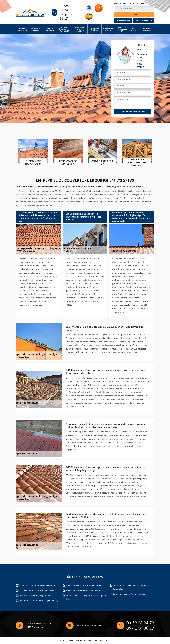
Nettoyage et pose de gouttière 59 (80, 29)
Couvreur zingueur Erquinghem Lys (129, 594)
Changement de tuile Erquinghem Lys (83, 590)
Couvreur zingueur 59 (50, 29)
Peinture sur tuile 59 (134, 29)
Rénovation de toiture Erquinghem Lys (84, 585)
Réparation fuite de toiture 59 (122, 29)
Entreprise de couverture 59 (23, 29)
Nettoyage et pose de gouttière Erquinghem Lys (86, 597)
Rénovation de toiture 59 (108, 29)
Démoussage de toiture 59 (37, 29)
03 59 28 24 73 (66, 8)
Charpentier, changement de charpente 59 (64, 29)
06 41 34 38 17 (66, 17)
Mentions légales (102, 641)
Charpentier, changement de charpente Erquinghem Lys (131, 587)
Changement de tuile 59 (94, 29)
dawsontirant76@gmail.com (89, 625)
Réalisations (123, 20)
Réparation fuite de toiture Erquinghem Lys (39, 601)
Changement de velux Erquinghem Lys (37, 590)
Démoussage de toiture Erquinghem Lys (38, 585)
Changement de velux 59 (147, 29)
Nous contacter (143, 20)
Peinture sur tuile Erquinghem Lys (35, 596)
